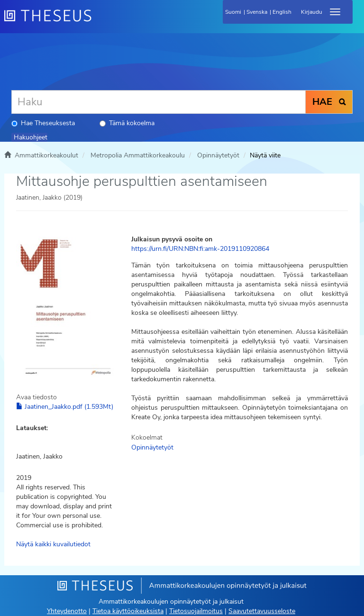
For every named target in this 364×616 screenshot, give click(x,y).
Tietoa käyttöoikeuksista (128, 611)
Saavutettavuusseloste (262, 611)
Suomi (233, 12)
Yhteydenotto (67, 611)
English (282, 12)
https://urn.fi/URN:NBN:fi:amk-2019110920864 (200, 249)
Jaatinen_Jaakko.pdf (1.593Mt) (65, 407)
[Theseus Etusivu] (99, 21)
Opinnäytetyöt (218, 155)
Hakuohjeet (31, 137)
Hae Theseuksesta (43, 123)
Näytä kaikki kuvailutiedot (53, 544)
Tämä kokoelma (127, 123)
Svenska (257, 12)
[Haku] (159, 102)
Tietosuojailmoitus (196, 611)
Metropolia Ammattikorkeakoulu (138, 155)
